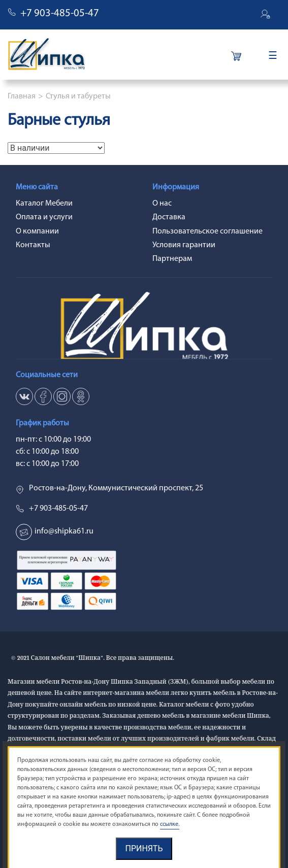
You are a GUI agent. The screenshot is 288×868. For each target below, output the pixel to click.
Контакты (33, 245)
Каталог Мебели (44, 204)
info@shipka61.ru (64, 531)
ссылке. (170, 824)
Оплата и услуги (44, 217)
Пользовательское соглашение (207, 231)
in (62, 396)
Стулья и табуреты (78, 96)
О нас (162, 204)
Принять (144, 848)
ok (81, 396)
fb (43, 396)
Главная (22, 96)
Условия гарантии (184, 245)
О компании (37, 231)
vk (24, 396)
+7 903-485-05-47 (60, 13)
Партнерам (172, 259)
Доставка (169, 217)
